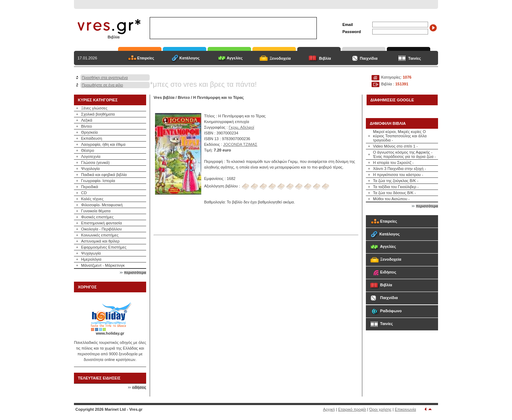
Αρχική (329, 409)
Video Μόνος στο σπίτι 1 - (395, 146)
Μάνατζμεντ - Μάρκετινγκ (103, 265)
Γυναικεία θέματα (96, 211)
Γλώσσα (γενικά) (95, 163)
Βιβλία (325, 58)
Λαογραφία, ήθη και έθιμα (103, 144)
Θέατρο (88, 150)
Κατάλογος (189, 58)
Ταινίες (415, 58)
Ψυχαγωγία (91, 253)
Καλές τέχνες (92, 199)
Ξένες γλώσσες (94, 108)
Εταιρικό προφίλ (352, 409)
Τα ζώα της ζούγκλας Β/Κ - (396, 181)
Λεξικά (87, 120)
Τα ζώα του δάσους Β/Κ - (394, 193)
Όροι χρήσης (381, 409)
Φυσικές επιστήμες (97, 217)
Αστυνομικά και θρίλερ (100, 241)
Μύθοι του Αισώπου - (391, 199)
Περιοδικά (90, 187)
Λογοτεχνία (91, 156)
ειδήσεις (139, 387)
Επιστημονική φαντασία (102, 223)
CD (84, 193)
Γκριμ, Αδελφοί (241, 127)
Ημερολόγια (91, 259)
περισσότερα (135, 273)
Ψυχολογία (90, 169)
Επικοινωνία (405, 409)
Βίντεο (87, 126)
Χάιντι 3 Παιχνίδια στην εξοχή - (399, 169)
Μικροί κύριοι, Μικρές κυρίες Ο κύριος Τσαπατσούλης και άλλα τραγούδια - (400, 136)
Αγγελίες (234, 58)
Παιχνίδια (369, 58)
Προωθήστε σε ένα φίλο (102, 85)
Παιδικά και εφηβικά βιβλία (104, 175)
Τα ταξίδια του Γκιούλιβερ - (396, 187)
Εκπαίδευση (92, 138)
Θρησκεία (89, 132)
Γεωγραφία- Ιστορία (98, 181)
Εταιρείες (146, 58)
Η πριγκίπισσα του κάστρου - (398, 175)
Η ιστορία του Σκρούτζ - (393, 163)
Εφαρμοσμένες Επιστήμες (104, 247)
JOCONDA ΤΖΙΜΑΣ (240, 144)
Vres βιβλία (164, 97)
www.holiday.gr (110, 333)
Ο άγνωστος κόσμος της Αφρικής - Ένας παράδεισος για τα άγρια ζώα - (404, 154)
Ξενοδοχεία (280, 58)
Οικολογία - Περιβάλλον (102, 229)
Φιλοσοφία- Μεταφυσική (102, 205)
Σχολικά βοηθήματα (98, 114)
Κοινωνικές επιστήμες (100, 235)
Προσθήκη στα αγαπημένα (105, 78)
